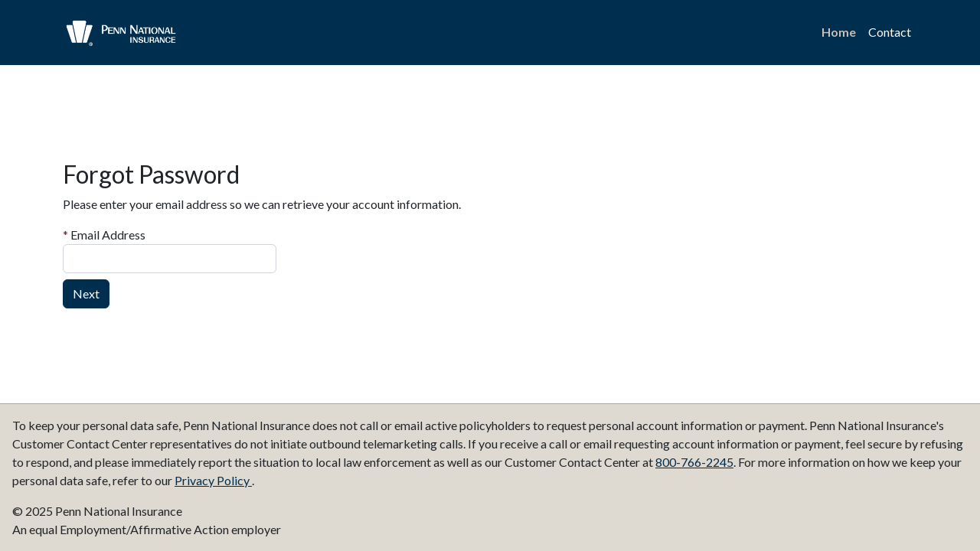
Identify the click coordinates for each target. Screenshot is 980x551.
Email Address (104, 235)
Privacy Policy (213, 480)
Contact (890, 32)
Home (839, 32)
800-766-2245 (694, 462)
